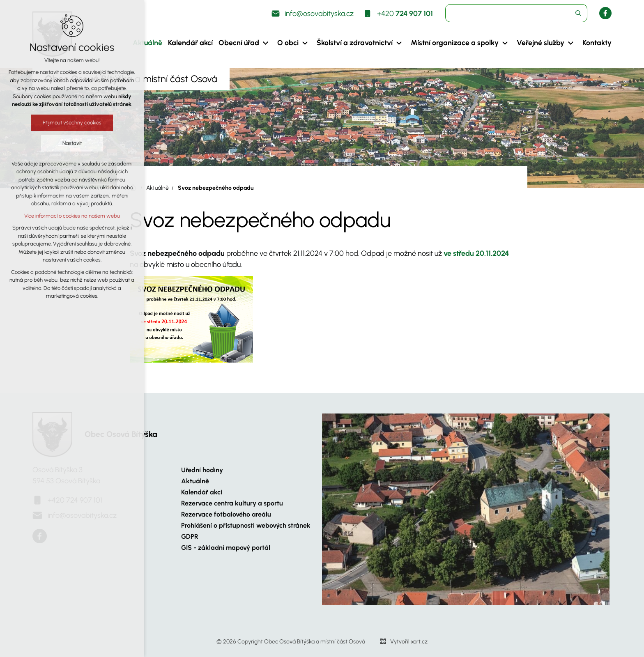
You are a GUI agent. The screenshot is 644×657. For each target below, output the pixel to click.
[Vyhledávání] (578, 13)
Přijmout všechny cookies (65, 123)
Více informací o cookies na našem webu (65, 216)
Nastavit (65, 143)
